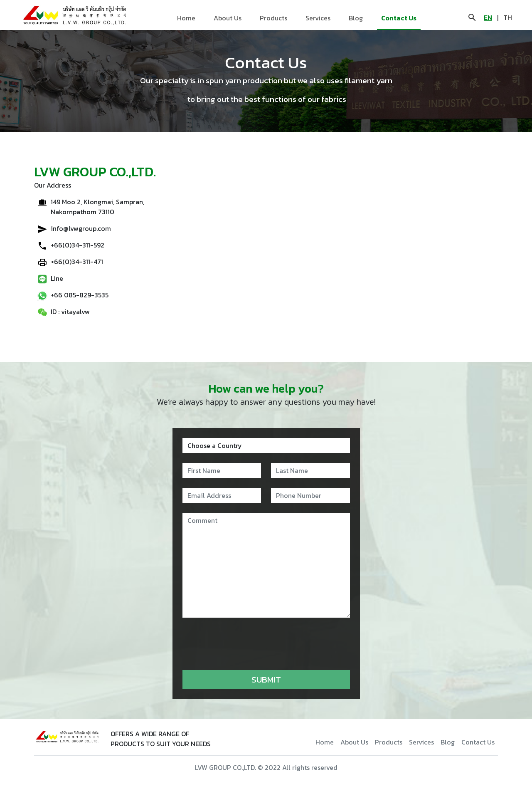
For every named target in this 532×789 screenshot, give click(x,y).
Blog (356, 18)
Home (186, 18)
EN (488, 17)
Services (318, 18)
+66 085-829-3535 (80, 295)
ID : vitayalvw (70, 312)
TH (508, 17)
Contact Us (399, 18)
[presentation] (246, 644)
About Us (228, 18)
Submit (266, 679)
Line (57, 278)
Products (273, 18)
